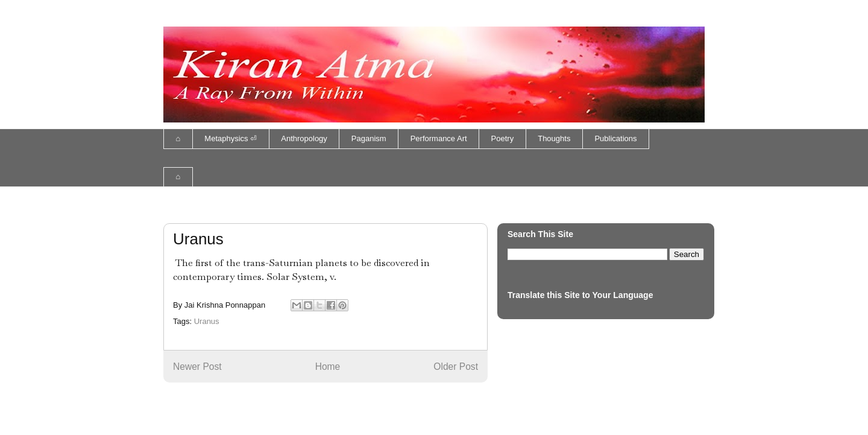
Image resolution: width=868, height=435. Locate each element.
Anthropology (304, 138)
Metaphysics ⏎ (231, 138)
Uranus (207, 321)
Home (328, 367)
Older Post (456, 367)
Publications (615, 138)
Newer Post (197, 367)
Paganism (369, 138)
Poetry (503, 138)
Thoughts (554, 138)
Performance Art (439, 138)
